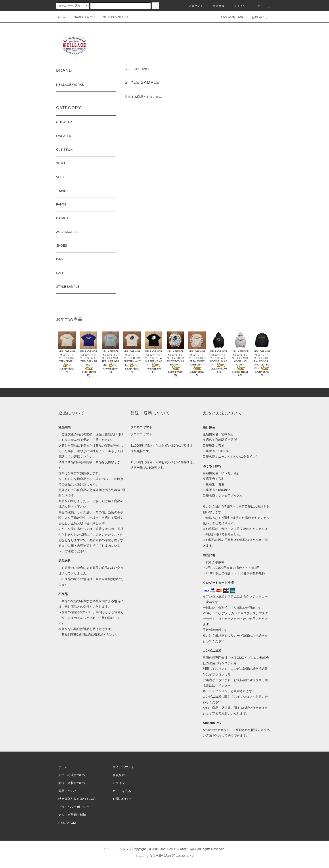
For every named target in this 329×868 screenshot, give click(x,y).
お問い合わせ (257, 17)
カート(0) (262, 6)
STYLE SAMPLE (143, 69)
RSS (62, 823)
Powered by (164, 856)
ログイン (237, 6)
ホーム (61, 17)
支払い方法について (72, 775)
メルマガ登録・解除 (229, 17)
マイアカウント (123, 767)
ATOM (72, 823)
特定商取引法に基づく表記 (77, 799)
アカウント (193, 6)
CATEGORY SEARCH (113, 17)
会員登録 (216, 6)
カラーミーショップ (118, 849)
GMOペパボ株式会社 (182, 849)
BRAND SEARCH (81, 17)
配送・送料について (72, 783)
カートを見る (122, 791)
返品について (68, 791)
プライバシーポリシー (74, 807)
